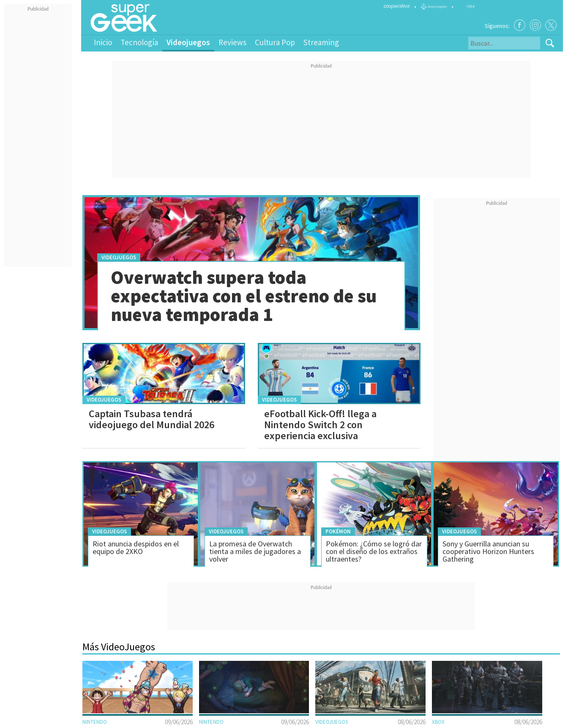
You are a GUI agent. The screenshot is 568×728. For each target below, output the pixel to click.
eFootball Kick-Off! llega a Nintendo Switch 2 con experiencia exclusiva (320, 425)
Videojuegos (188, 42)
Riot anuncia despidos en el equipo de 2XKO (136, 547)
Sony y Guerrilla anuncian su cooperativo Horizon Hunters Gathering (488, 551)
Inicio (103, 42)
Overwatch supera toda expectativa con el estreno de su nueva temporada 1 (244, 296)
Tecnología (139, 42)
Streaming (321, 42)
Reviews (232, 42)
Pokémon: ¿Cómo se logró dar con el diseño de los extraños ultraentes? (374, 551)
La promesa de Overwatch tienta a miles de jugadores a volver (255, 551)
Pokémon (338, 531)
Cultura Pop (275, 42)
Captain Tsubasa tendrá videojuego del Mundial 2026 (152, 419)
